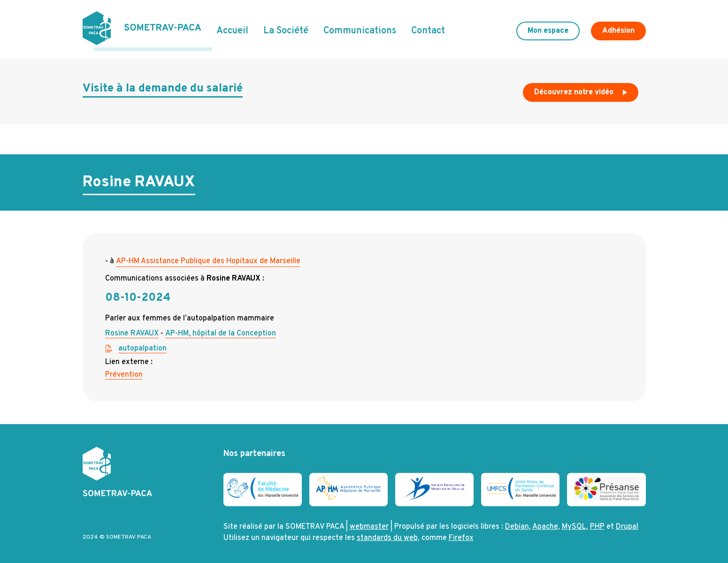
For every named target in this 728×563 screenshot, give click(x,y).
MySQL (574, 524)
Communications (360, 30)
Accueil (232, 30)
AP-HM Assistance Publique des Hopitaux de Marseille (208, 258)
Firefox (461, 535)
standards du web (387, 535)
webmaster (369, 524)
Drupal (627, 524)
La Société (286, 30)
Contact (428, 30)
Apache (545, 524)
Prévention (124, 371)
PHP (597, 524)
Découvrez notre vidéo (582, 91)
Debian (517, 524)
